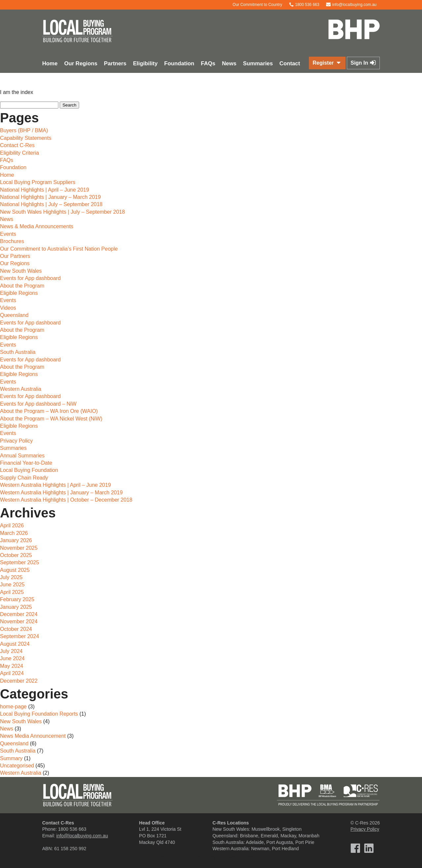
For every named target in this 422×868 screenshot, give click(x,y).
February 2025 (17, 599)
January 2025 (16, 607)
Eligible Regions (19, 293)
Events (8, 234)
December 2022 (19, 681)
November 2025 (19, 548)
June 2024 (12, 658)
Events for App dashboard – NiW (38, 404)
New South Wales (21, 271)
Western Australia (21, 389)
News (229, 63)
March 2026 (14, 533)
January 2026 (16, 540)
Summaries (258, 63)
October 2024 (16, 629)
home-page (13, 707)
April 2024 (12, 673)
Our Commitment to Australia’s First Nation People (59, 249)
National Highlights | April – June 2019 (45, 190)
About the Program (22, 286)
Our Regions (81, 63)
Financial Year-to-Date (26, 463)
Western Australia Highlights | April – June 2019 (56, 485)
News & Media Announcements (37, 226)
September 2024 (19, 636)
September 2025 (19, 562)
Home (50, 63)
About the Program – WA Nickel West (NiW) (51, 419)
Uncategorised (17, 766)
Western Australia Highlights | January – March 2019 (61, 493)
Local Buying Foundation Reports (39, 714)
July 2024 (11, 651)
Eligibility (145, 63)
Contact (290, 63)
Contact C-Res (17, 145)
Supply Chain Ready (24, 478)
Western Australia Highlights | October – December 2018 (66, 500)
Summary (11, 758)
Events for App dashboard (30, 278)
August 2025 (15, 570)
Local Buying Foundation (29, 470)
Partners (115, 63)
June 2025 (12, 585)
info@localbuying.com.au (351, 5)
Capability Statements (26, 138)
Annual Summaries (22, 456)
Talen (222, 858)
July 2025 (11, 577)
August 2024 (15, 644)
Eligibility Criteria (19, 153)
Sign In (363, 63)
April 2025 (12, 592)
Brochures (12, 241)
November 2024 (19, 621)
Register (327, 63)
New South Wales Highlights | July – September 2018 (62, 212)
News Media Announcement (33, 736)
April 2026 (12, 526)
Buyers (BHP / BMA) (24, 130)
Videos (8, 308)
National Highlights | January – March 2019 (50, 197)
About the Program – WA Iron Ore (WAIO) (49, 411)
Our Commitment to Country (254, 5)
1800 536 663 (304, 5)
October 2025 (16, 555)
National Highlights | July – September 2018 (51, 204)
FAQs (208, 63)
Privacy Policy (16, 441)
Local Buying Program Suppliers (38, 182)
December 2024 (19, 614)
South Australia (18, 352)
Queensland (14, 315)
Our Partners (15, 256)
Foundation (179, 63)
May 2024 (12, 666)
